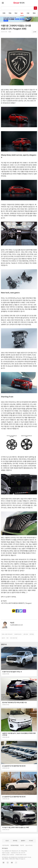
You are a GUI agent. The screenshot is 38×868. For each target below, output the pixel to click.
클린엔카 (23, 841)
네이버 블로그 (3, 863)
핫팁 (10, 13)
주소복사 (24, 611)
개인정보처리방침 (14, 845)
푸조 (7, 638)
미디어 (22, 3)
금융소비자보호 (29, 845)
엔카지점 (15, 841)
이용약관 (22, 845)
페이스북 (16, 863)
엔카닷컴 (32, 634)
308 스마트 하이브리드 (7, 634)
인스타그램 (8, 863)
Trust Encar (17, 3)
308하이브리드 (18, 634)
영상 (16, 13)
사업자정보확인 (5, 845)
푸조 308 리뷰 (14, 638)
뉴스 (22, 13)
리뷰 (28, 13)
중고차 (3, 638)
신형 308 (26, 634)
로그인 (7, 841)
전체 (4, 13)
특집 (34, 13)
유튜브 (12, 863)
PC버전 (31, 841)
